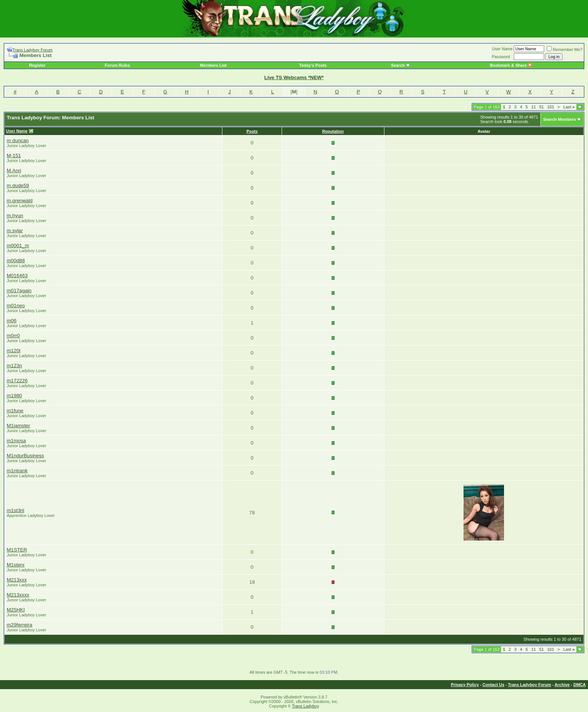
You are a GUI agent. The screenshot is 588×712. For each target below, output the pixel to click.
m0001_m (18, 246)
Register (37, 65)
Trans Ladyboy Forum (32, 50)
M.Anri (14, 170)
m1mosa (16, 441)
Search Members (559, 119)
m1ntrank (17, 471)
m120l (13, 351)
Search (398, 65)
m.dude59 (18, 186)
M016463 (17, 276)
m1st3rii (16, 510)
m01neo (16, 306)
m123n (14, 366)
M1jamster (18, 426)
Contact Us (493, 685)
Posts (252, 131)
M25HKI (16, 610)
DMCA (580, 685)
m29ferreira (19, 625)
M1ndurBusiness (25, 456)
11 (534, 107)
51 (541, 107)
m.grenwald (20, 201)
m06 (12, 321)
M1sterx (16, 565)
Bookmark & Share (511, 65)
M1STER (17, 550)
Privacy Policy (465, 685)
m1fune (15, 411)
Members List (213, 65)
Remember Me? (565, 50)
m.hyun (15, 216)
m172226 (17, 381)
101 (550, 107)
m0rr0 (13, 336)
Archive (562, 685)
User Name (502, 49)
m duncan (18, 140)
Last (569, 107)
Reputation (333, 131)
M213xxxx (18, 595)
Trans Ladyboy (305, 706)
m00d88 (16, 261)
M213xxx (17, 580)
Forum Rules (117, 65)
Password (501, 57)
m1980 (14, 396)
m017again (19, 291)
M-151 (14, 155)
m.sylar (15, 231)
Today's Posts (313, 65)
